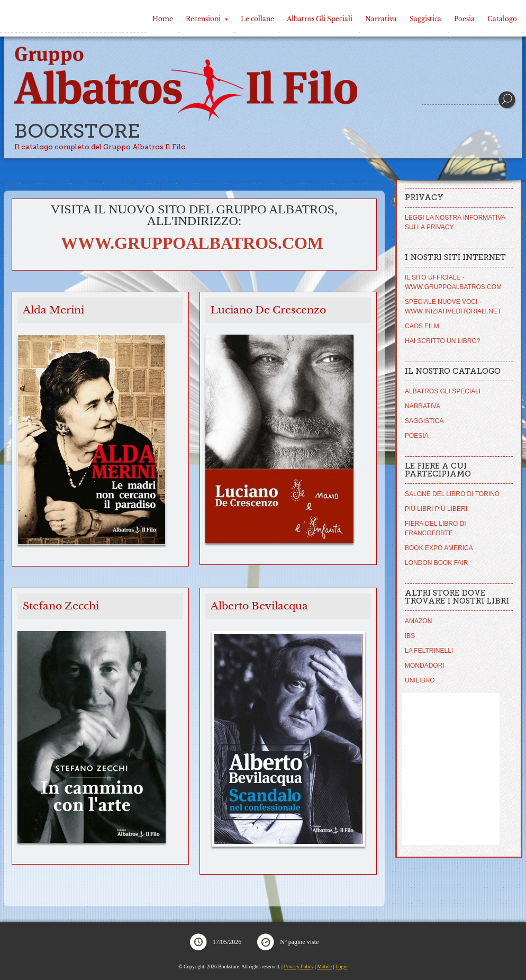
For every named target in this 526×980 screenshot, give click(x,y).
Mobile (324, 966)
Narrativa (381, 19)
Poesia (464, 19)
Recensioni (207, 19)
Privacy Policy (298, 966)
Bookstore (77, 131)
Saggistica (425, 19)
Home (163, 19)
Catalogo (502, 19)
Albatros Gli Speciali (320, 19)
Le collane (257, 19)
